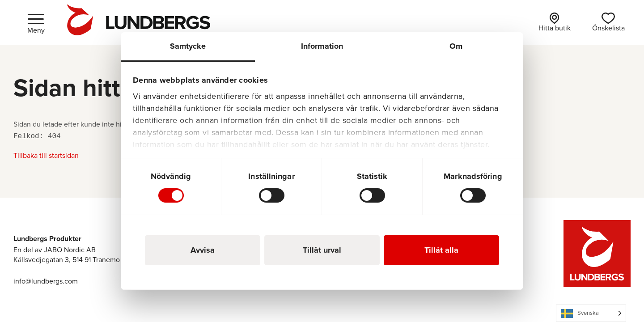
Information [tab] (322, 46)
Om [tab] (456, 46)
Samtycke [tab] (188, 46)
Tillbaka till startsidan (46, 155)
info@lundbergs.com (46, 281)
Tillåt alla (441, 250)
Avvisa (203, 250)
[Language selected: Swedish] (591, 313)
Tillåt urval (322, 250)
